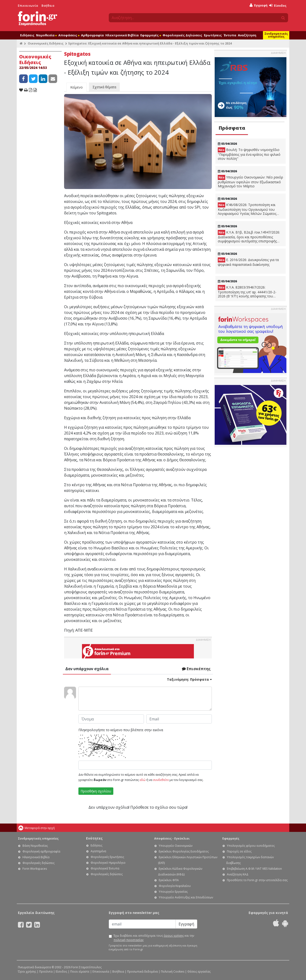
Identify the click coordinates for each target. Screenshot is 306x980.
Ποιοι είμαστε (80, 972)
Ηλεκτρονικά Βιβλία (122, 35)
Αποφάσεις (69, 35)
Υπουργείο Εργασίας (173, 892)
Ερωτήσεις (213, 35)
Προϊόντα (46, 972)
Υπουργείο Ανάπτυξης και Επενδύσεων (186, 897)
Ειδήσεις (27, 35)
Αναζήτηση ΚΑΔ (238, 874)
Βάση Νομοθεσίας (35, 846)
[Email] (142, 924)
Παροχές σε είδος (239, 851)
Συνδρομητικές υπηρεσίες (276, 35)
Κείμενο (76, 87)
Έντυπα (230, 35)
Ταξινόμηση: (189, 679)
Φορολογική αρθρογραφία (41, 851)
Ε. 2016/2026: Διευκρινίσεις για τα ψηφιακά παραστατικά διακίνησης (248, 262)
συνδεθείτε (161, 780)
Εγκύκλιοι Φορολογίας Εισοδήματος (184, 851)
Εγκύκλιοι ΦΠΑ (169, 880)
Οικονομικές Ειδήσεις (46, 43)
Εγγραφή (259, 5)
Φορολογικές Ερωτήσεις (107, 857)
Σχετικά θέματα (104, 87)
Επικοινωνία (28, 6)
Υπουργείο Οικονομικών (176, 846)
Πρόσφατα (232, 128)
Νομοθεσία (46, 35)
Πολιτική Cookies (173, 972)
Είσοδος (278, 6)
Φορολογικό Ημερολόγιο (108, 863)
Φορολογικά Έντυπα (105, 868)
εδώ (143, 780)
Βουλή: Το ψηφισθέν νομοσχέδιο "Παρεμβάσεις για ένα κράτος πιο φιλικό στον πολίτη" (249, 154)
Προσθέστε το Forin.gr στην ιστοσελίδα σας (257, 880)
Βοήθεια (48, 6)
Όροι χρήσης (27, 972)
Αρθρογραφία (92, 35)
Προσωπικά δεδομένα (142, 972)
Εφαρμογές (151, 35)
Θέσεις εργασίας (199, 972)
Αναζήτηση (247, 35)
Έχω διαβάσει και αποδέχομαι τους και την (154, 938)
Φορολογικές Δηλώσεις (182, 35)
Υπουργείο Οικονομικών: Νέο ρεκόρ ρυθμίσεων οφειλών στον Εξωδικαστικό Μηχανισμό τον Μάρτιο (250, 182)
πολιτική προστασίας (129, 940)
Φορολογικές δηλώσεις (38, 863)
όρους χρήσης (174, 936)
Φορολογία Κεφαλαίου (175, 886)
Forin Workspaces (35, 869)
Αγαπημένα (98, 851)
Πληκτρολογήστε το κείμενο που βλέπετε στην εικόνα (121, 730)
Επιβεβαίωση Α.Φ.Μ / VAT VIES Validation (254, 869)
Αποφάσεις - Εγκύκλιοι (172, 838)
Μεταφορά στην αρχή (40, 828)
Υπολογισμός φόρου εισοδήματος (251, 846)
